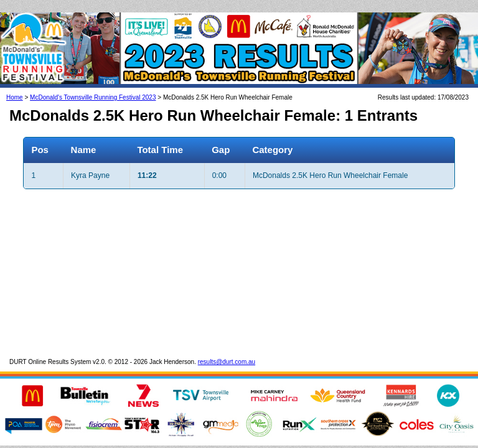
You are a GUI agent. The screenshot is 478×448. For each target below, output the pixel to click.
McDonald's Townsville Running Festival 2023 (93, 85)
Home (15, 85)
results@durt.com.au (227, 349)
